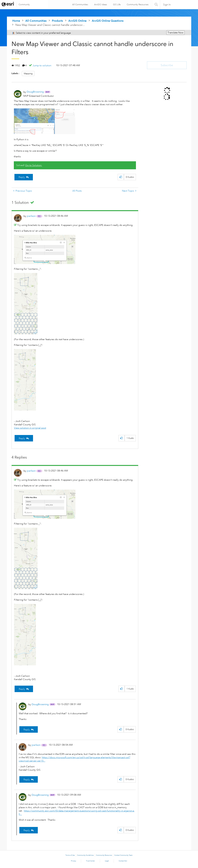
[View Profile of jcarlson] (31, 216)
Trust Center (90, 861)
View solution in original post (30, 428)
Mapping (28, 73)
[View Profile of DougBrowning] (35, 92)
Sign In (167, 5)
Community (24, 4)
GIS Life (117, 4)
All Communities (80, 4)
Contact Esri (123, 861)
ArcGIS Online (77, 21)
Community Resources (137, 4)
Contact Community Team (123, 855)
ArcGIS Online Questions (108, 21)
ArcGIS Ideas (100, 4)
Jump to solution (42, 66)
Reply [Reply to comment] (22, 438)
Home (16, 21)
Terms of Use (70, 855)
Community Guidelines (85, 855)
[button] (45, 121)
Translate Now (175, 33)
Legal (107, 861)
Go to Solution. (34, 165)
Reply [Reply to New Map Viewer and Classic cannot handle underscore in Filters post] (22, 177)
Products (57, 21)
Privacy (74, 861)
